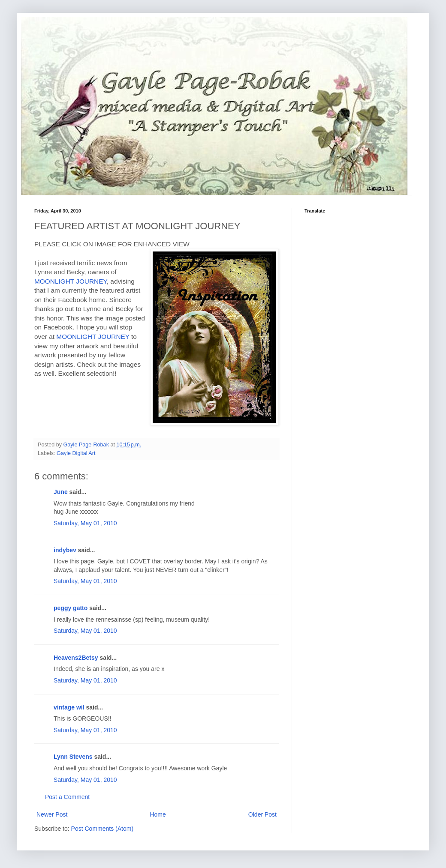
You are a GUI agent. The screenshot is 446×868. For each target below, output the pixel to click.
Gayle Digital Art (76, 453)
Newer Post (52, 814)
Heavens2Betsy (76, 658)
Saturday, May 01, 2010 (85, 523)
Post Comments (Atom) (102, 829)
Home (158, 814)
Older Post (262, 814)
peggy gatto (71, 608)
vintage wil (69, 707)
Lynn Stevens (73, 757)
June (61, 492)
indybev (65, 550)
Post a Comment (67, 797)
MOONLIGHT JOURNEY (71, 281)
